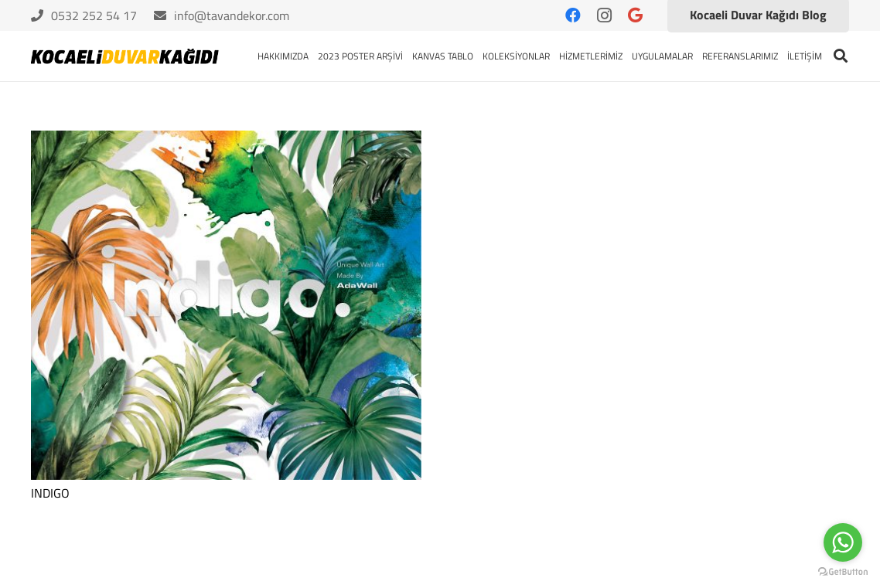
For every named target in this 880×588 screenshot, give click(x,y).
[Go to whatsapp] (843, 542)
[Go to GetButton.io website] (843, 572)
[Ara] (841, 56)
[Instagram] (604, 15)
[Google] (635, 15)
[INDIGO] (226, 305)
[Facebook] (573, 15)
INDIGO (50, 493)
